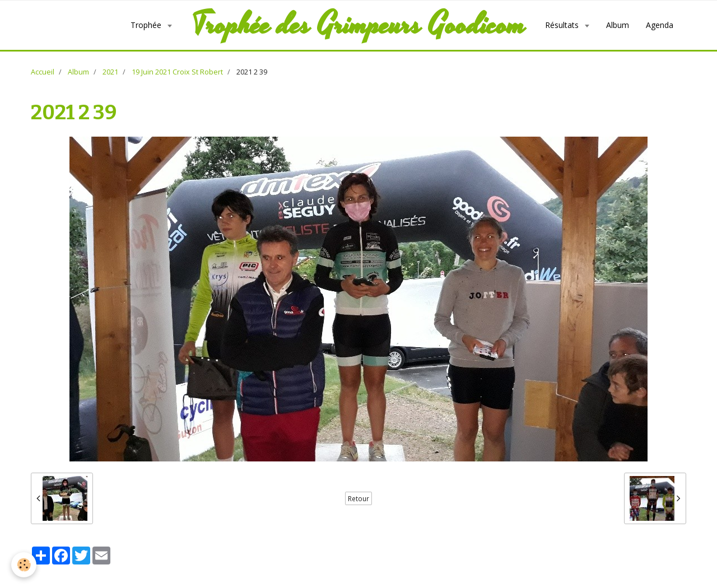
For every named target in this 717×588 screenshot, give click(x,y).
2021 (110, 72)
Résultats (563, 25)
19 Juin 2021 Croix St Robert (177, 72)
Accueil (43, 72)
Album (618, 25)
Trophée (147, 25)
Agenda (660, 25)
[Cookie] (24, 565)
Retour (358, 498)
